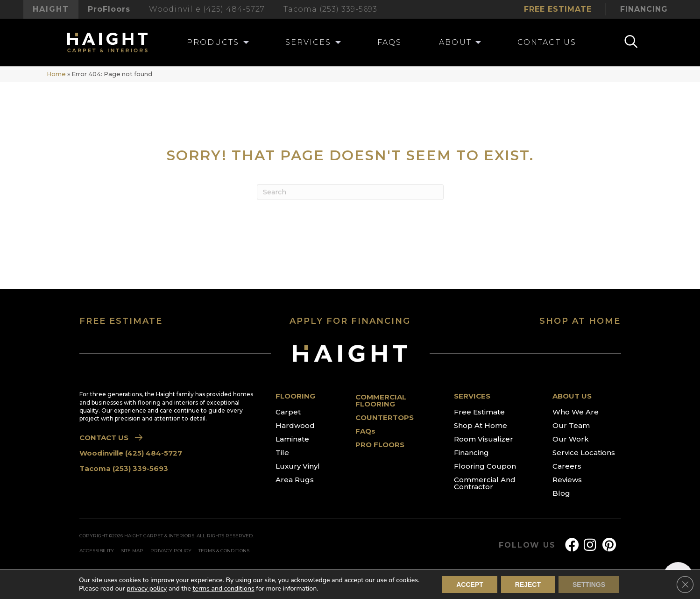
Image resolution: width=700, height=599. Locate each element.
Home (56, 74)
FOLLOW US (527, 545)
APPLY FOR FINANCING (350, 321)
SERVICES (472, 396)
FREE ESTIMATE (121, 321)
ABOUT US (572, 396)
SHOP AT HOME (580, 321)
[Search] (350, 192)
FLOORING (295, 396)
